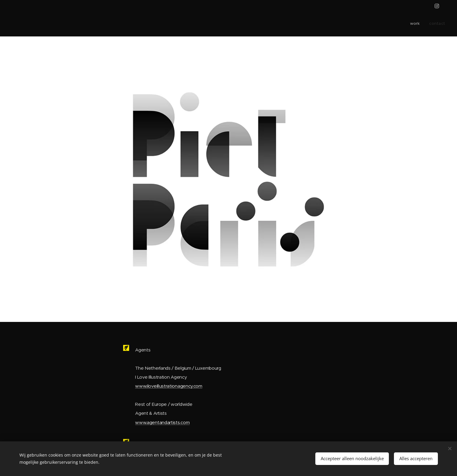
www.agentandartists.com (162, 422)
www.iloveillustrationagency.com (169, 386)
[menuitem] (437, 24)
